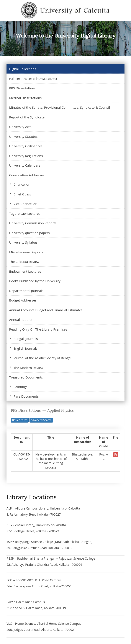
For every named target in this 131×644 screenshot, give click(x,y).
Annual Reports (21, 320)
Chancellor (22, 184)
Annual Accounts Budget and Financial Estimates (46, 310)
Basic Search (20, 420)
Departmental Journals (26, 291)
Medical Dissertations (25, 98)
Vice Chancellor (25, 204)
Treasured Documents (26, 377)
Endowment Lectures (25, 271)
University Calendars (25, 165)
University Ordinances (26, 146)
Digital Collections (23, 69)
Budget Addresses (23, 300)
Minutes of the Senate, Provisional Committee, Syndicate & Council (60, 107)
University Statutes (23, 136)
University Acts (20, 127)
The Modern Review (28, 368)
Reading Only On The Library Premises (38, 329)
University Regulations (26, 156)
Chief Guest (22, 194)
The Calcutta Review (24, 262)
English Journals (25, 348)
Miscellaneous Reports (26, 252)
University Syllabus (23, 242)
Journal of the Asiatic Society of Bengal (42, 358)
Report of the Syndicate (27, 117)
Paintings (20, 387)
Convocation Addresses (27, 175)
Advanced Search (41, 420)
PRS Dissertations (22, 88)
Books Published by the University (35, 281)
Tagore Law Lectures (25, 213)
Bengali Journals (26, 339)
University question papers (29, 233)
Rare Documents (26, 396)
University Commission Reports (33, 223)
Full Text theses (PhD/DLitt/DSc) (33, 79)
